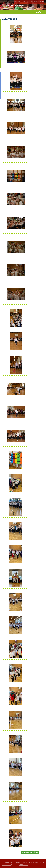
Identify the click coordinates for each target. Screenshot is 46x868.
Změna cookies (6, 865)
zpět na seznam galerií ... (30, 852)
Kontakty (17, 2)
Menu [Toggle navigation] (40, 12)
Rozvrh (30, 2)
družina (24, 2)
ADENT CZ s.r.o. (24, 865)
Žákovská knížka (39, 2)
